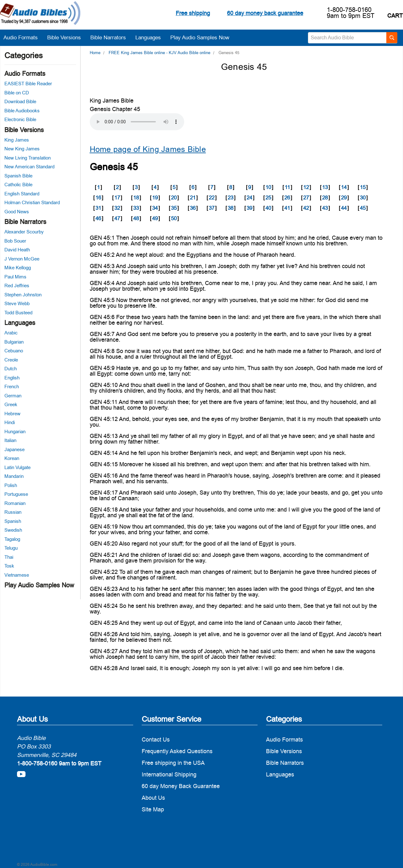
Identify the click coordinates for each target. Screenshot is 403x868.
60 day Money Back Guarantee (181, 786)
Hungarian (15, 431)
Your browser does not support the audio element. (137, 122)
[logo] (40, 14)
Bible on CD (17, 93)
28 (325, 198)
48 (136, 218)
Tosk (9, 566)
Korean (12, 458)
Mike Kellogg (18, 268)
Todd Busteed (18, 313)
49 (155, 218)
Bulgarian (14, 342)
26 (287, 198)
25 (268, 198)
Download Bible (20, 101)
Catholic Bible (18, 185)
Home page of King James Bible (148, 149)
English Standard (22, 194)
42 (306, 208)
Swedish (13, 530)
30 (363, 198)
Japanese (14, 449)
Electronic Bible (20, 119)
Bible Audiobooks (22, 111)
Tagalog (12, 539)
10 (268, 187)
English (12, 378)
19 (155, 198)
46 (98, 218)
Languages (151, 37)
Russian (13, 512)
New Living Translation (28, 158)
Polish (11, 485)
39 (249, 208)
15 (363, 187)
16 (98, 198)
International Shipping (169, 774)
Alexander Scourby (24, 232)
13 (325, 187)
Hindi (10, 422)
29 (344, 198)
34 (155, 208)
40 (268, 208)
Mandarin (14, 476)
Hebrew (12, 414)
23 (230, 198)
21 (193, 198)
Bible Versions (67, 37)
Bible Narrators (111, 37)
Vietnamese (17, 575)
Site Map (153, 809)
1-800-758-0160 (349, 10)
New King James (22, 149)
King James (17, 140)
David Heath (17, 250)
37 (212, 208)
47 (117, 218)
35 (174, 208)
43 (325, 208)
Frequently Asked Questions (177, 751)
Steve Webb (17, 303)
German (13, 396)
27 (306, 198)
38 (230, 208)
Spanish (13, 521)
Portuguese (16, 494)
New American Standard (29, 167)
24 (249, 198)
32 (117, 208)
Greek (11, 404)
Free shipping (193, 13)
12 (306, 187)
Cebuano (14, 351)
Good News (17, 212)
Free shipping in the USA (173, 763)
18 (136, 198)
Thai (9, 557)
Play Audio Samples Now (200, 37)
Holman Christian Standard (32, 202)
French (12, 386)
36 (193, 208)
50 (174, 218)
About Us (153, 798)
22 (212, 198)
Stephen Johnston (23, 295)
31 (98, 208)
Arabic (11, 333)
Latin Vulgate (17, 467)
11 (287, 187)
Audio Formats (24, 37)
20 (174, 198)
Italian (10, 440)
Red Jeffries (17, 286)
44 (344, 208)
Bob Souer (15, 241)
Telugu (11, 548)
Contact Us (156, 739)
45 (363, 208)
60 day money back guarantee (265, 13)
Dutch (11, 369)
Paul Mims (15, 277)
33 (136, 208)
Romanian (15, 503)
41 (287, 208)
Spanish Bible (18, 176)
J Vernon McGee (22, 259)
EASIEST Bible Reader (28, 84)
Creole (11, 360)
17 (117, 198)
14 (344, 187)
